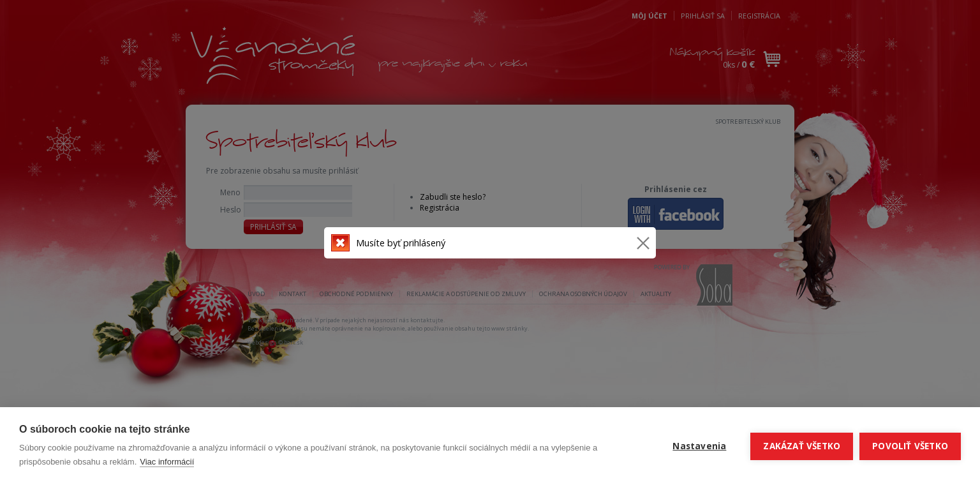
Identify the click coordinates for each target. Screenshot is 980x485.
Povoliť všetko (910, 446)
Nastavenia (699, 446)
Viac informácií (167, 462)
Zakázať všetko (802, 446)
